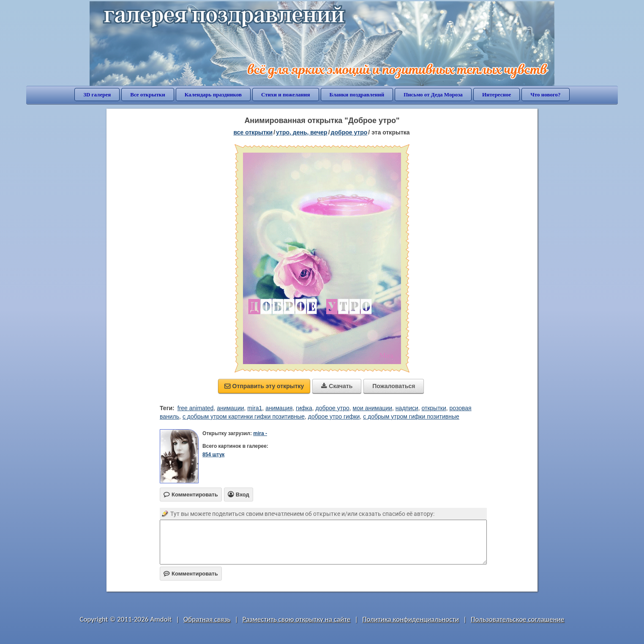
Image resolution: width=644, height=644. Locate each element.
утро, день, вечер (302, 132)
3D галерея (97, 95)
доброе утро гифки (334, 417)
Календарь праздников (213, 95)
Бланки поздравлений (357, 95)
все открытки (253, 132)
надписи (407, 408)
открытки (434, 408)
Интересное (497, 95)
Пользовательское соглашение (517, 619)
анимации (230, 408)
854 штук (213, 455)
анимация (279, 408)
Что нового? (545, 95)
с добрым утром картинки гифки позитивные (244, 417)
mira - (260, 433)
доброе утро (349, 132)
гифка (304, 408)
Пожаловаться (394, 386)
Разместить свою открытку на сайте (296, 619)
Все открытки (148, 95)
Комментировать (191, 574)
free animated (196, 408)
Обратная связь (207, 619)
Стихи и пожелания (286, 95)
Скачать (337, 386)
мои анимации (373, 408)
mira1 (255, 408)
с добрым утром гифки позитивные (411, 417)
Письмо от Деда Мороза (433, 95)
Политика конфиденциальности (411, 619)
